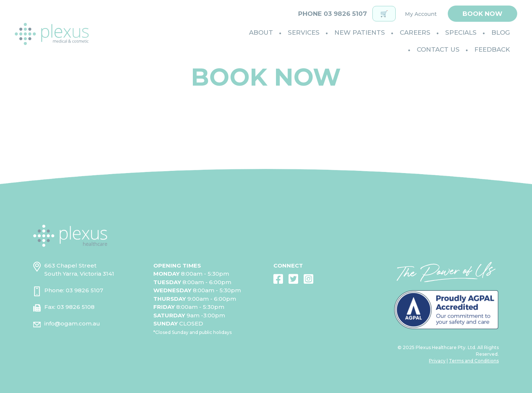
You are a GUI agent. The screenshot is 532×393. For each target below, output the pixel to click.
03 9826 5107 (84, 290)
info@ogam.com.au (72, 323)
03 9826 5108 (76, 307)
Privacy (437, 361)
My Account (421, 14)
